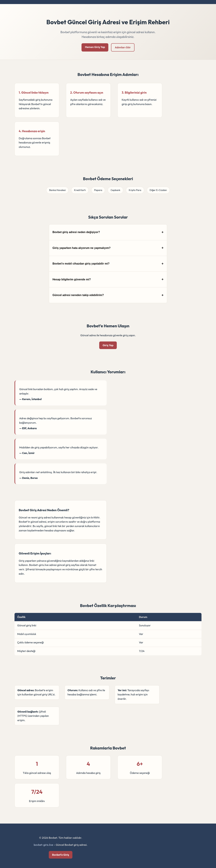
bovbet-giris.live (43, 845)
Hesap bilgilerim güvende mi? (72, 279)
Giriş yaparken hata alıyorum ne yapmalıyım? (82, 248)
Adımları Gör (123, 47)
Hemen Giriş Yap (95, 47)
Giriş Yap (108, 345)
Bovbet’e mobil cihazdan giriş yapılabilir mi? (81, 264)
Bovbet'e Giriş (61, 855)
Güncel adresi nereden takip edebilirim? (78, 295)
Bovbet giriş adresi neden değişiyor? (76, 232)
